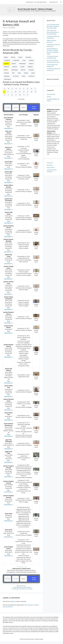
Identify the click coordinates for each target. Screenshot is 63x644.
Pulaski (26, 73)
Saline (33, 73)
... (24, 567)
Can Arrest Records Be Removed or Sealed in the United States (53, 26)
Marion (6, 70)
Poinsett (6, 73)
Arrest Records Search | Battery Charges (35, 9)
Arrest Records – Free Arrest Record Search (36, 2)
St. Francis (16, 76)
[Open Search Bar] (61, 2)
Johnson (15, 67)
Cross (24, 60)
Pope (19, 73)
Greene (14, 64)
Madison (30, 67)
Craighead (7, 60)
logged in (13, 601)
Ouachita (31, 70)
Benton (13, 57)
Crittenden (16, 60)
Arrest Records (22, 586)
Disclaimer (50, 165)
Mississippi (15, 70)
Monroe (23, 70)
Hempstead (22, 64)
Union (24, 76)
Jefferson (7, 67)
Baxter (6, 57)
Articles (49, 97)
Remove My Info (53, 2)
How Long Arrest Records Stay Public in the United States (53, 32)
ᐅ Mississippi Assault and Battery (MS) (22, 587)
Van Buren (32, 76)
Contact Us (50, 163)
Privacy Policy (51, 167)
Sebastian (7, 76)
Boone (20, 57)
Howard (31, 64)
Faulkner (31, 60)
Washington (8, 79)
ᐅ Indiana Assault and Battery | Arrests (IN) (22, 589)
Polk (13, 73)
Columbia (28, 57)
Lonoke (22, 67)
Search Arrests (33, 107)
